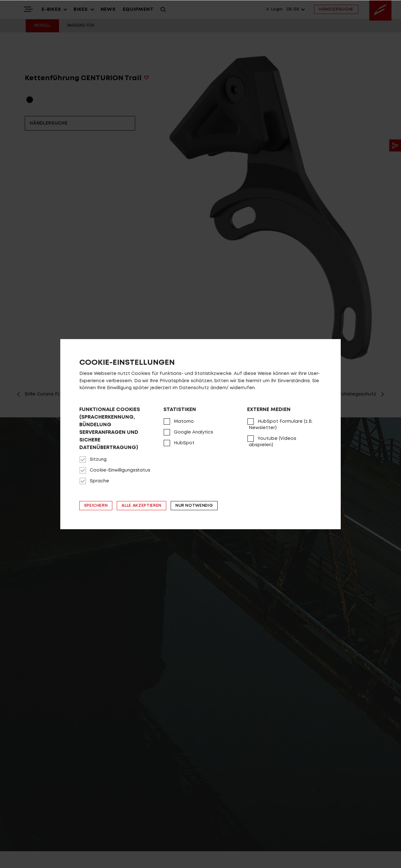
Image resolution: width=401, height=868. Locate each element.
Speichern (96, 506)
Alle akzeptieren (141, 506)
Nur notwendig (194, 506)
